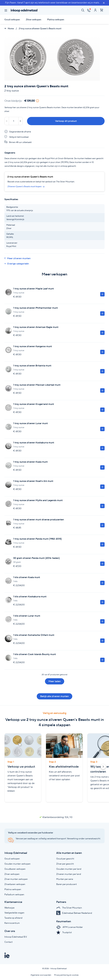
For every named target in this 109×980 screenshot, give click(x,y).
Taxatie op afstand (13, 918)
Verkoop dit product (66, 121)
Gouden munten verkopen (17, 864)
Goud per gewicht (65, 859)
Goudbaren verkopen (15, 869)
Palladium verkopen (14, 894)
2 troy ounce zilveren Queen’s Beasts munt (40, 28)
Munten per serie (65, 879)
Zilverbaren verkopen (15, 884)
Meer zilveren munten (17, 258)
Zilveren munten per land (69, 874)
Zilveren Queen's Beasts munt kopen (26, 186)
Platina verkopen (56, 20)
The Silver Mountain (69, 908)
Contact (8, 942)
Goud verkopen (12, 20)
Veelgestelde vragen (14, 913)
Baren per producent (66, 884)
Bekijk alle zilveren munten (54, 696)
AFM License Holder (69, 927)
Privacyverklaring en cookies (66, 975)
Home (9, 28)
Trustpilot (64, 932)
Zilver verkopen (34, 20)
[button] (103, 767)
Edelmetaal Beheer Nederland (74, 913)
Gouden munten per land (69, 869)
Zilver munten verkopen (16, 879)
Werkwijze (9, 908)
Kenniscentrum (12, 923)
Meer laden (55, 681)
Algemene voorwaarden (41, 975)
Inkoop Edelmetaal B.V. (16, 937)
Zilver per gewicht (65, 864)
